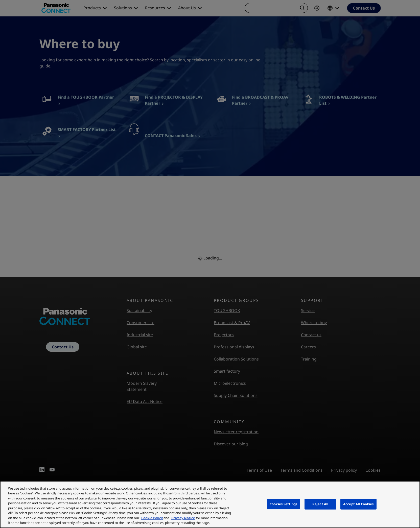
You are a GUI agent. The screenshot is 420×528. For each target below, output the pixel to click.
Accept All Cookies (358, 504)
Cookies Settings (284, 504)
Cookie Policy (152, 518)
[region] (210, 505)
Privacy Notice (183, 518)
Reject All (320, 504)
